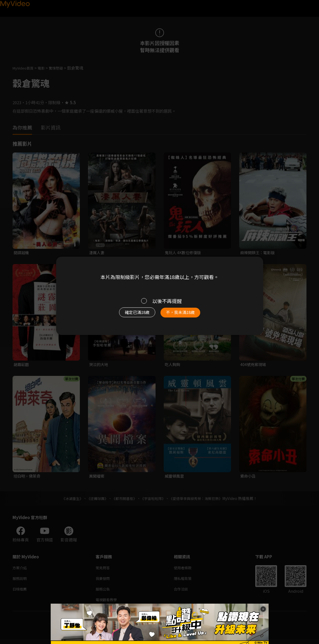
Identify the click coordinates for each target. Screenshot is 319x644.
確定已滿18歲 (131, 315)
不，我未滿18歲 (186, 315)
